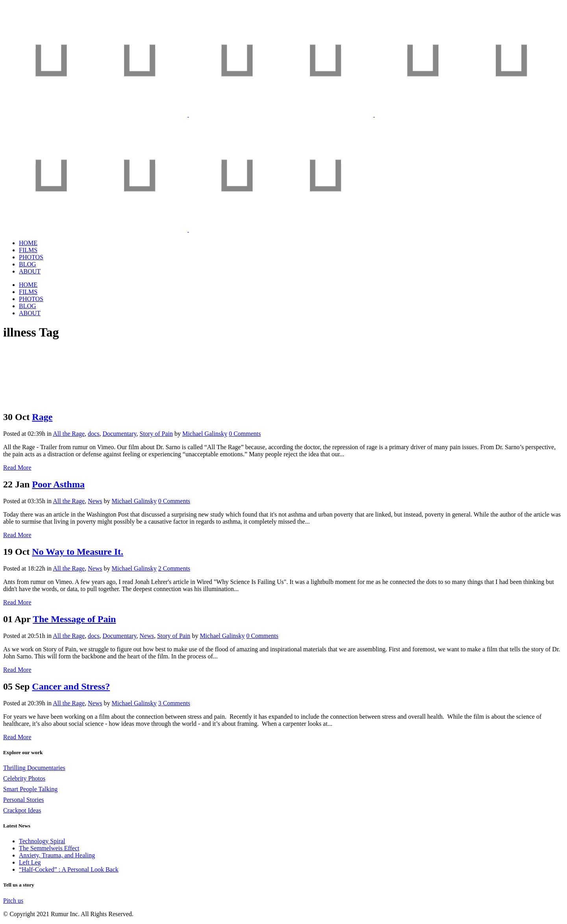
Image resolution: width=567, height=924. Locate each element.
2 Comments (174, 568)
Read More (17, 468)
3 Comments (174, 703)
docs (94, 434)
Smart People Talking (30, 789)
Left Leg (30, 862)
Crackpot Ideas (22, 810)
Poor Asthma (58, 484)
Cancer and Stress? (71, 686)
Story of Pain (156, 434)
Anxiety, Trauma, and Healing (57, 855)
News (95, 501)
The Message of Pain (74, 619)
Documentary (119, 434)
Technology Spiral (42, 841)
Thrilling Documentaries (34, 768)
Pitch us (13, 901)
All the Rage (69, 434)
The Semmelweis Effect (49, 848)
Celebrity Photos (24, 778)
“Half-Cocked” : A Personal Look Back (69, 869)
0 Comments (245, 434)
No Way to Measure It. (78, 552)
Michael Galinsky (205, 434)
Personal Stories (24, 800)
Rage (42, 417)
